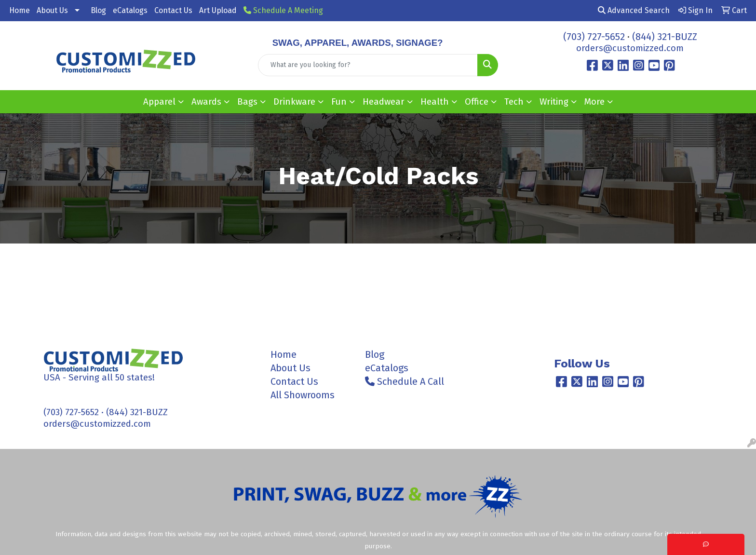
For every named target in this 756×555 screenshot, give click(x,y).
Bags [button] (247, 102)
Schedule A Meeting (283, 10)
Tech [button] (514, 102)
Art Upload (218, 10)
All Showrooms (303, 395)
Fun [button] (339, 102)
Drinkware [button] (294, 102)
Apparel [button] (159, 102)
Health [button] (435, 102)
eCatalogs (130, 10)
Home (20, 10)
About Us (52, 10)
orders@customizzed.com (630, 48)
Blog (98, 10)
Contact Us (173, 10)
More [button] (594, 102)
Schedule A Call (405, 381)
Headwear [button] (384, 102)
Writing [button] (554, 102)
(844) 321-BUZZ (665, 37)
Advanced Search (634, 10)
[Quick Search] (368, 65)
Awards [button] (206, 102)
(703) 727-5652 (594, 37)
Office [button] (477, 102)
